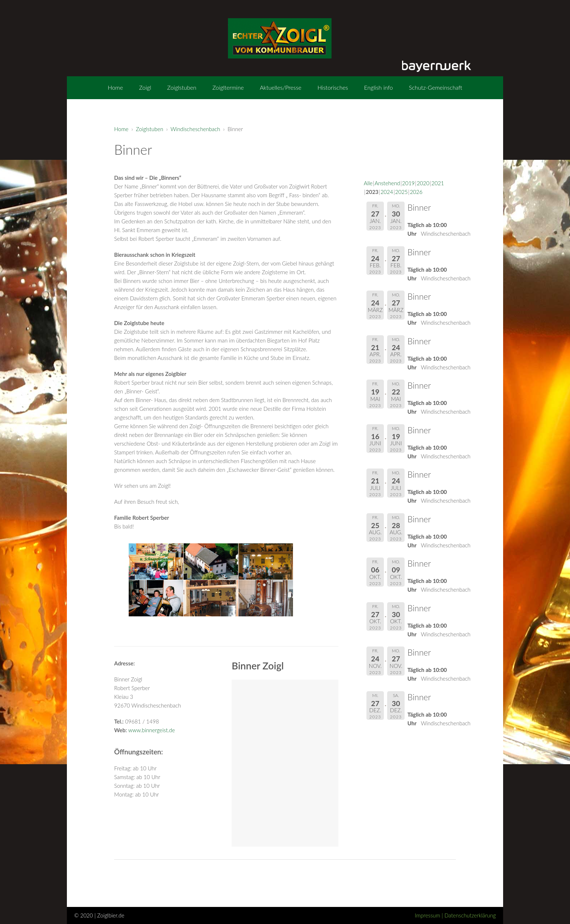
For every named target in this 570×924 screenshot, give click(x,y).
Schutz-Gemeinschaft (436, 87)
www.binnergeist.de (152, 730)
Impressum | (430, 915)
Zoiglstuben (182, 87)
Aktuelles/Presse (281, 87)
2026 (416, 192)
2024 (387, 192)
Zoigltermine (228, 87)
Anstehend (387, 183)
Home (115, 87)
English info (378, 87)
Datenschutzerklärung (470, 915)
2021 (438, 183)
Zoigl (145, 87)
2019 (408, 183)
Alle (368, 183)
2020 (423, 183)
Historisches (333, 87)
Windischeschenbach (195, 129)
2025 (402, 192)
